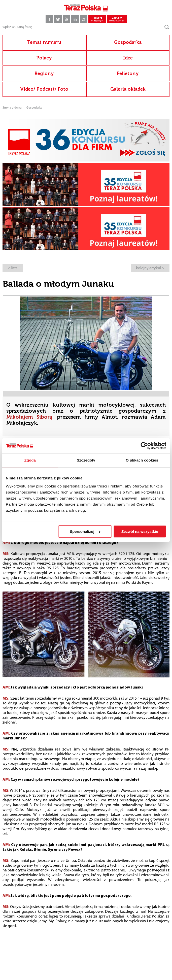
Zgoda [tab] (30, 460)
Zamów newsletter (117, 19)
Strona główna (12, 108)
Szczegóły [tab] (86, 460)
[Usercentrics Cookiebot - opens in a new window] (144, 446)
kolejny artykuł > (150, 268)
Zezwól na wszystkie (140, 531)
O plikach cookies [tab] (142, 460)
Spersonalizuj (85, 531)
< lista (13, 268)
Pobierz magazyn (97, 19)
